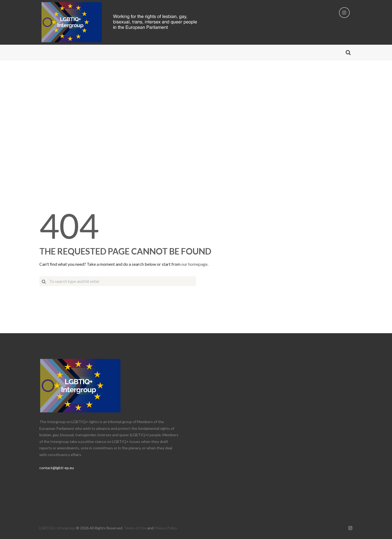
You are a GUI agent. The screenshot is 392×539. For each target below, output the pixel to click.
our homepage (194, 264)
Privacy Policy (166, 528)
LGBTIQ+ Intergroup (57, 528)
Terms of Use (135, 528)
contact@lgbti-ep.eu (57, 468)
